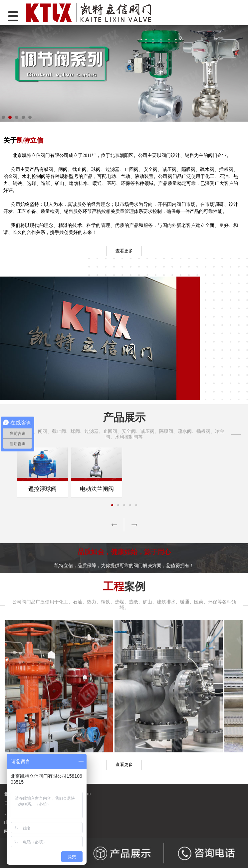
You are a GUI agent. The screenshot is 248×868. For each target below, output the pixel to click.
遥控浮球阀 (42, 489)
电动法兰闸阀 (97, 489)
